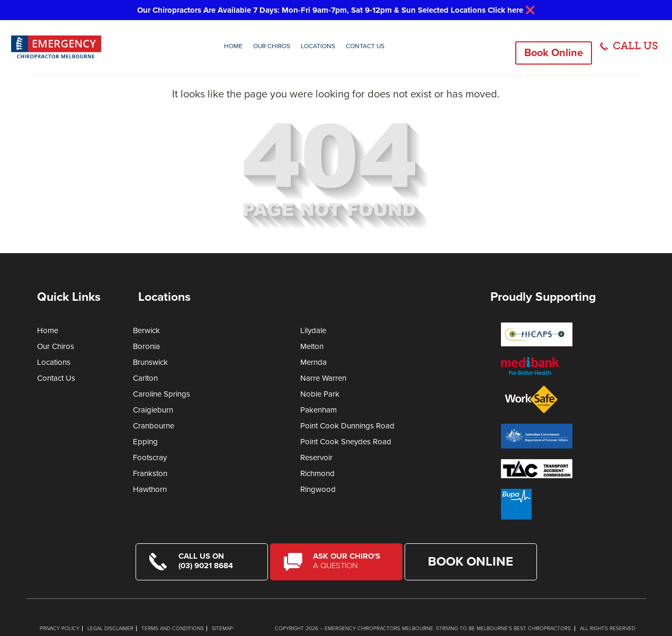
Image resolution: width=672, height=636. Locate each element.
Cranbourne (154, 426)
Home (233, 46)
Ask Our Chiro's (351, 561)
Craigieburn (153, 410)
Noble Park (320, 394)
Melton (312, 346)
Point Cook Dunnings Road (347, 426)
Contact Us (365, 46)
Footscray (150, 458)
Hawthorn (150, 489)
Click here (505, 10)
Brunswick (150, 362)
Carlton (145, 378)
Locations (318, 46)
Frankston (150, 473)
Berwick (146, 330)
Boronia (146, 346)
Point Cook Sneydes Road (346, 442)
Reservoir (316, 458)
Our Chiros (272, 46)
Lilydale (313, 330)
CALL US (635, 46)
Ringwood (318, 489)
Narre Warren (323, 378)
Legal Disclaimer (110, 629)
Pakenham (319, 410)
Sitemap (222, 629)
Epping (145, 442)
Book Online (554, 53)
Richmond (317, 473)
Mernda (313, 362)
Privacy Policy (60, 629)
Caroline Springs (162, 394)
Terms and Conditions (173, 629)
